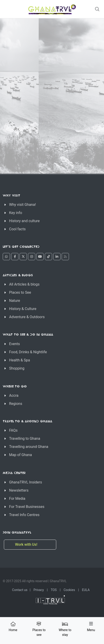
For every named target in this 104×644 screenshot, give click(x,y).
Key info (16, 213)
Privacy (39, 590)
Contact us (20, 590)
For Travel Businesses (27, 507)
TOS (54, 590)
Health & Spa (20, 360)
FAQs (13, 430)
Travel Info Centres (24, 515)
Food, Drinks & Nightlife (28, 352)
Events (14, 344)
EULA (86, 590)
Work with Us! (27, 544)
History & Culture (23, 309)
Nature (15, 301)
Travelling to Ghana (25, 439)
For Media (17, 499)
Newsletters (19, 490)
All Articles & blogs (24, 284)
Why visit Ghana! (23, 205)
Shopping (17, 368)
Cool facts (17, 229)
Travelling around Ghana (29, 447)
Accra (14, 395)
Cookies (69, 590)
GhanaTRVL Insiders (26, 482)
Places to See (20, 292)
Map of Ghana (20, 455)
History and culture (24, 221)
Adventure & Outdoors (27, 317)
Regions (16, 404)
